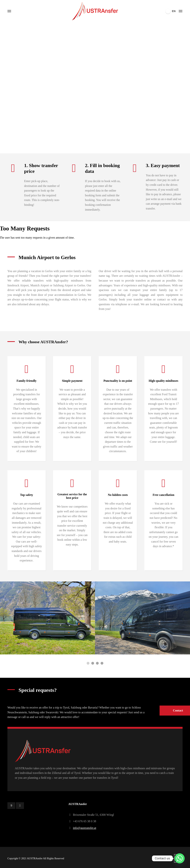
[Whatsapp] (180, 858)
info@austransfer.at (85, 828)
